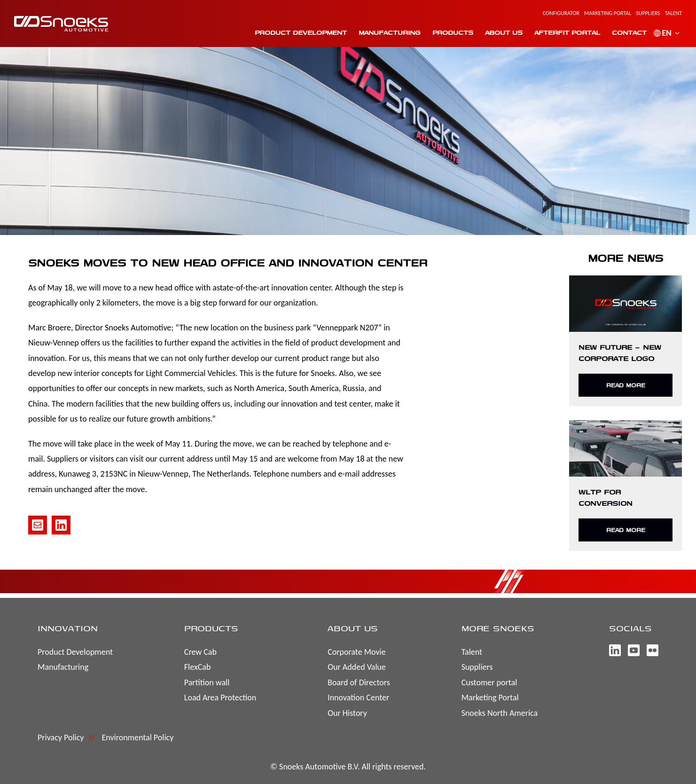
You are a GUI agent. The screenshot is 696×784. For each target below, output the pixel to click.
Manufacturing (390, 32)
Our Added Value (357, 667)
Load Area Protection (220, 698)
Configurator (561, 13)
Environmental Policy (137, 737)
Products (453, 32)
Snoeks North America (500, 713)
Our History (347, 713)
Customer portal (489, 682)
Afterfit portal (567, 32)
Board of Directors (359, 682)
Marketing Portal (608, 13)
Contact (629, 32)
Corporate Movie (357, 652)
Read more (626, 385)
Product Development (301, 32)
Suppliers (648, 13)
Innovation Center (358, 698)
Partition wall (207, 682)
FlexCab (198, 667)
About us (504, 32)
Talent (673, 13)
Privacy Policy (61, 737)
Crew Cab (200, 652)
